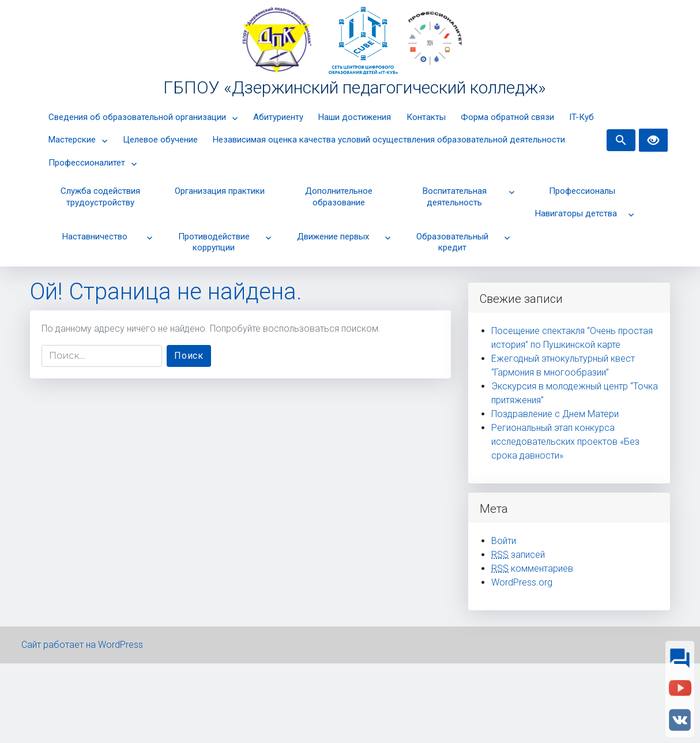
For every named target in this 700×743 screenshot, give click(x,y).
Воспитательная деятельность (455, 197)
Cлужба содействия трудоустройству (100, 197)
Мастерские (72, 140)
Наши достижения (355, 117)
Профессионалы (582, 191)
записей (518, 555)
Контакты (426, 117)
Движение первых (333, 237)
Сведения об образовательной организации (137, 117)
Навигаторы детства (576, 213)
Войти (504, 541)
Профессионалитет (87, 163)
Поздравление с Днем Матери (555, 414)
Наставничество (95, 237)
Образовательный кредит (452, 242)
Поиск (193, 355)
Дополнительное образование (339, 197)
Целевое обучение (160, 140)
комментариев (532, 568)
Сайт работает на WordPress (82, 645)
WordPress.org (522, 582)
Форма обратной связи (507, 117)
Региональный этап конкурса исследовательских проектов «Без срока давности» (565, 442)
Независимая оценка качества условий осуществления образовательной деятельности (389, 140)
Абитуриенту (278, 117)
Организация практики (220, 191)
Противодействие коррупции (214, 242)
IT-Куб (582, 117)
